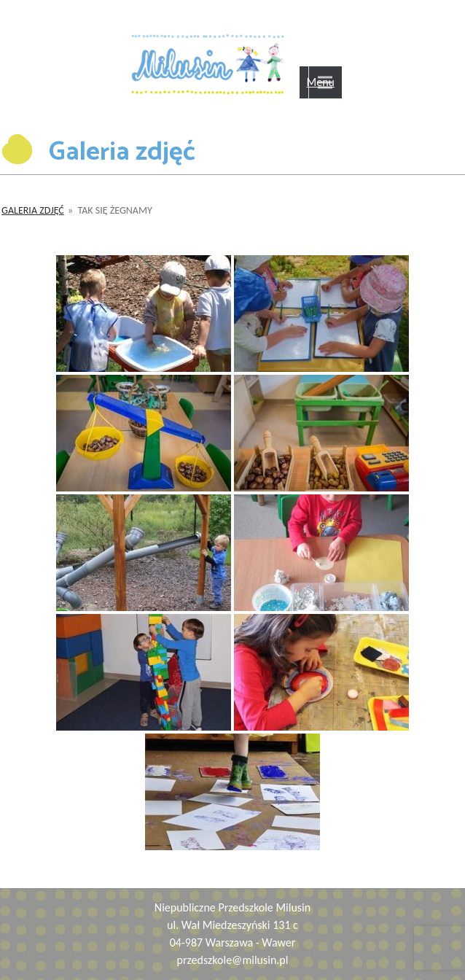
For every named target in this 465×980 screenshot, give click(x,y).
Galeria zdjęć (33, 210)
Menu (321, 82)
